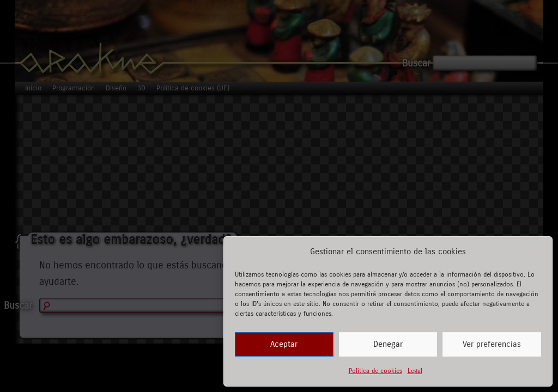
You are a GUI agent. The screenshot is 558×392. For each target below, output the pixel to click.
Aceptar (284, 344)
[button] (536, 252)
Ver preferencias (492, 344)
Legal (415, 371)
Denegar (388, 344)
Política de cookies (375, 371)
